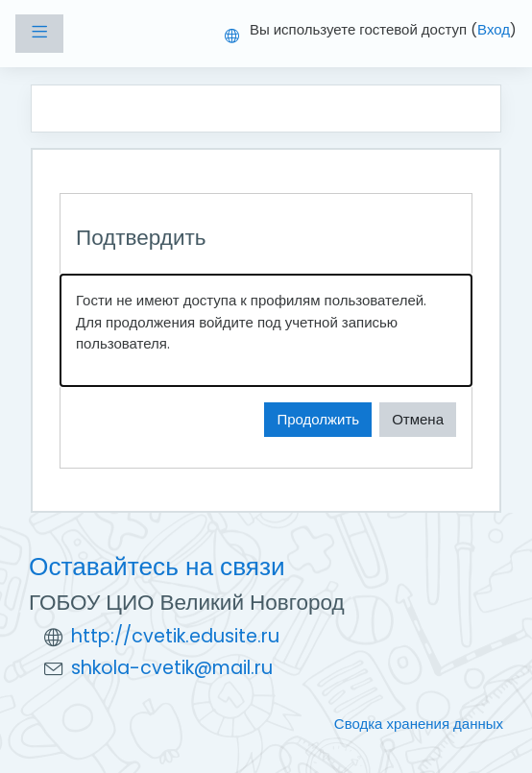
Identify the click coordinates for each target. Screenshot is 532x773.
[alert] (266, 330)
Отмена (418, 419)
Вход (494, 29)
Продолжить (318, 419)
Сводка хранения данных (419, 724)
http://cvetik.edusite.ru (175, 636)
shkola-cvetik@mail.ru (172, 668)
